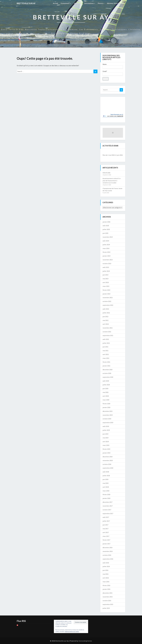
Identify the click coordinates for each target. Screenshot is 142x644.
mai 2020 (106, 392)
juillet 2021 (106, 343)
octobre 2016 (107, 555)
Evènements (66, 3)
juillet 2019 (106, 430)
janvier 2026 (106, 222)
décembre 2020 (107, 370)
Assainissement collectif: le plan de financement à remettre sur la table (112, 181)
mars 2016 (106, 582)
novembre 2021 (108, 328)
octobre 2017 (107, 510)
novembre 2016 (108, 551)
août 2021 (106, 339)
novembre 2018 (108, 460)
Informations (90, 3)
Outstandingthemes (85, 641)
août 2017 (106, 517)
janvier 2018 (106, 498)
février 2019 (106, 449)
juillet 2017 (106, 521)
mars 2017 (106, 536)
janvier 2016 (106, 589)
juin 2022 (105, 317)
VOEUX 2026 (106, 173)
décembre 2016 (107, 548)
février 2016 (106, 585)
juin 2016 (105, 570)
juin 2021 (105, 347)
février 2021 (106, 362)
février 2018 (106, 494)
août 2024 (106, 241)
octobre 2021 (107, 332)
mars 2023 (106, 286)
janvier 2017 (106, 544)
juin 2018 (105, 479)
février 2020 (106, 404)
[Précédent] (105, 152)
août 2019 (106, 426)
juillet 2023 (106, 271)
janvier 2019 (106, 453)
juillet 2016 (106, 566)
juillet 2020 (106, 385)
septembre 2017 (108, 513)
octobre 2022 (107, 301)
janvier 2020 (106, 407)
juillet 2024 (106, 245)
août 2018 (106, 472)
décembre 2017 (107, 502)
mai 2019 (106, 438)
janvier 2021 (106, 366)
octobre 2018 (107, 464)
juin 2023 (105, 275)
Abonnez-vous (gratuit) (115, 3)
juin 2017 (105, 525)
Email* (113, 73)
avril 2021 (106, 354)
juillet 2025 (106, 229)
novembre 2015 (108, 597)
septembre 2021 (108, 335)
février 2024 (106, 252)
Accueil (55, 3)
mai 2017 (106, 529)
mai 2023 (106, 279)
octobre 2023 (107, 263)
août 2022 (106, 309)
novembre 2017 (108, 506)
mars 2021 (106, 358)
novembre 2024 (108, 237)
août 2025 (106, 226)
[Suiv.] (121, 152)
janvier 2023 (106, 294)
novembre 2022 (108, 298)
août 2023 (106, 267)
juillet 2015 (106, 608)
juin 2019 (105, 434)
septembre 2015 (108, 604)
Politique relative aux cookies (72, 632)
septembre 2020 (108, 377)
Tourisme (78, 3)
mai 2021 (106, 351)
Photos (101, 3)
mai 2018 (106, 483)
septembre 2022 (108, 305)
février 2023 (106, 290)
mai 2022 (106, 320)
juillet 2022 (106, 313)
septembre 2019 (108, 423)
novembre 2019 (108, 415)
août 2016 (106, 563)
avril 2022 (106, 324)
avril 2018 (106, 487)
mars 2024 (106, 248)
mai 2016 (106, 574)
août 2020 (106, 381)
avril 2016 (106, 578)
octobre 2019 (107, 419)
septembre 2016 (108, 559)
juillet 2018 (106, 476)
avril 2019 (106, 442)
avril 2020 (106, 396)
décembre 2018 (107, 457)
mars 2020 (106, 400)
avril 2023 (106, 282)
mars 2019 (106, 445)
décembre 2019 (107, 411)
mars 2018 (106, 491)
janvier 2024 (106, 256)
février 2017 (106, 540)
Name (113, 66)
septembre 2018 (108, 468)
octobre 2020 (107, 373)
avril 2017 (106, 532)
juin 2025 (105, 233)
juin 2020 (105, 388)
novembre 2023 (108, 260)
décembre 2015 (107, 593)
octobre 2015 (107, 601)
